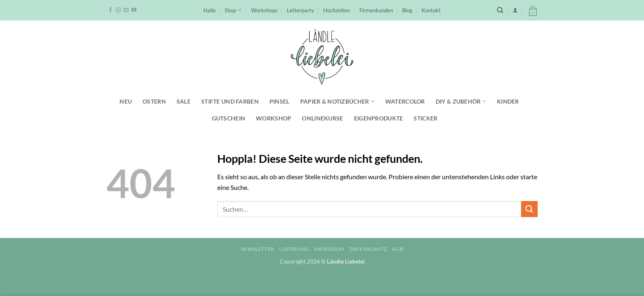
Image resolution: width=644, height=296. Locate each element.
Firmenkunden (376, 10)
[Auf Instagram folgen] (118, 10)
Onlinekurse (322, 118)
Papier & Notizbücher (337, 101)
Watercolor (405, 101)
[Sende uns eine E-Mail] (126, 10)
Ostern (154, 101)
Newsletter (258, 249)
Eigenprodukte (379, 118)
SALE (184, 101)
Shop (233, 10)
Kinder (508, 101)
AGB (398, 249)
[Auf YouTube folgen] (134, 10)
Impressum (329, 249)
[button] (515, 10)
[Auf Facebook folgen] (110, 10)
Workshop (274, 118)
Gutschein (229, 118)
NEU (126, 101)
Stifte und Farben (230, 101)
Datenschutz (368, 249)
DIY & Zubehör (461, 101)
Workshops (264, 10)
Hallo (209, 10)
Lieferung (294, 249)
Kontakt (431, 10)
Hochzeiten (337, 10)
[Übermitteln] (529, 209)
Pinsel (279, 101)
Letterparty (300, 10)
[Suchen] (500, 10)
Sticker (425, 118)
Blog (407, 10)
